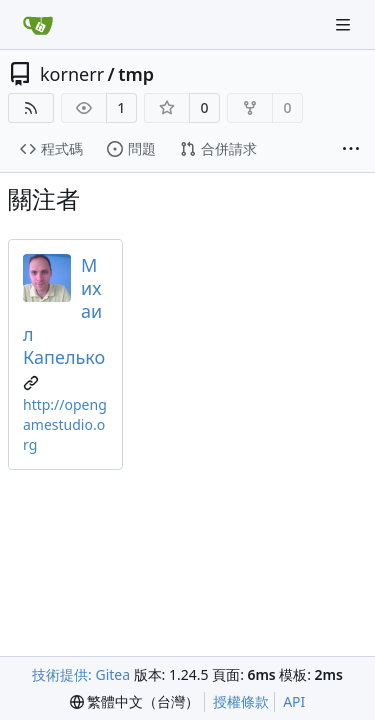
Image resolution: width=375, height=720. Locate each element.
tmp (136, 74)
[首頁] (38, 25)
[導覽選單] (345, 24)
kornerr (72, 74)
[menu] (135, 702)
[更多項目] (351, 149)
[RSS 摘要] (31, 108)
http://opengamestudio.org (65, 424)
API (294, 701)
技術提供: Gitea (81, 674)
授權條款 (241, 701)
